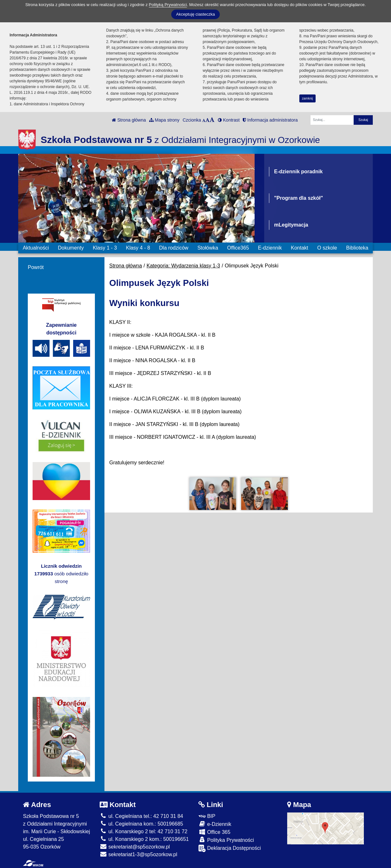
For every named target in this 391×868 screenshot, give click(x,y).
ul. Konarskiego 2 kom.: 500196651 (144, 839)
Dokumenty (71, 248)
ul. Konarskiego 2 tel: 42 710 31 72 (144, 831)
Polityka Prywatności (226, 840)
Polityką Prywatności (168, 5)
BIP (207, 816)
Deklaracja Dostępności (230, 848)
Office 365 (214, 832)
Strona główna (129, 120)
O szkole (327, 248)
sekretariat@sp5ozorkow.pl (135, 847)
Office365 (238, 248)
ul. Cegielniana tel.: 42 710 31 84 (141, 816)
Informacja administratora (270, 120)
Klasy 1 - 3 (105, 248)
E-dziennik (270, 248)
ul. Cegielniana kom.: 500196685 (141, 824)
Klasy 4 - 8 (138, 248)
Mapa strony (164, 120)
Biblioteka (357, 248)
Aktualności (36, 248)
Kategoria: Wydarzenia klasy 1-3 (183, 266)
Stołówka (208, 248)
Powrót (36, 267)
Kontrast (229, 120)
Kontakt (299, 248)
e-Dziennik (215, 824)
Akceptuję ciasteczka (195, 14)
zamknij (307, 98)
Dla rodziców (174, 248)
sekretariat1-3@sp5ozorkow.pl (138, 854)
